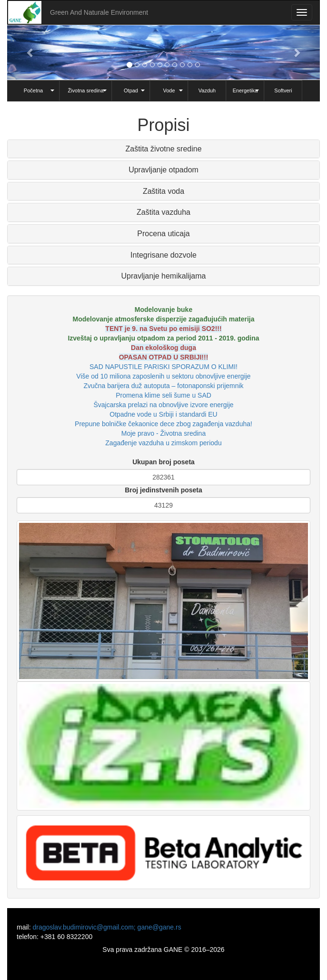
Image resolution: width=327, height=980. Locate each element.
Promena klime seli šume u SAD (163, 395)
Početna (33, 90)
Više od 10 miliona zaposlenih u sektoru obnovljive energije (163, 376)
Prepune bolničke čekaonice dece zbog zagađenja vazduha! (163, 424)
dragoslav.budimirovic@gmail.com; (85, 927)
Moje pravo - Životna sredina (163, 433)
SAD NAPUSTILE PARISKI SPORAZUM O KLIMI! (163, 367)
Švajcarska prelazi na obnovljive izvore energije (163, 405)
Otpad (131, 90)
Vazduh (207, 90)
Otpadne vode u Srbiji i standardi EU (163, 414)
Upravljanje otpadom (163, 170)
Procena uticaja (163, 234)
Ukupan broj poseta (163, 462)
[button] (31, 52)
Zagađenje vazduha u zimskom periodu (163, 443)
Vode (169, 90)
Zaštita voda (163, 191)
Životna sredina (85, 90)
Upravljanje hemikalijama (164, 276)
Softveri (283, 90)
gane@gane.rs (159, 927)
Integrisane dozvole (163, 255)
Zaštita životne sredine (163, 149)
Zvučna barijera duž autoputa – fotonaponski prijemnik (163, 386)
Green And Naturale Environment (99, 12)
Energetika (245, 90)
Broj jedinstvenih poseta (163, 490)
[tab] (163, 149)
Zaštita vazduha (163, 212)
